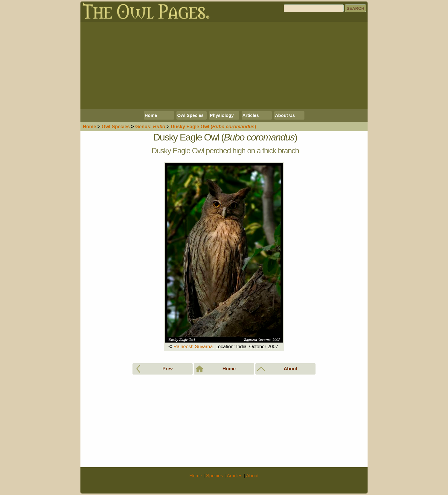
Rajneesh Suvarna (193, 347)
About (252, 476)
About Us (285, 115)
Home (151, 115)
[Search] (314, 8)
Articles (251, 115)
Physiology (222, 115)
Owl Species (191, 115)
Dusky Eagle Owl (213, 127)
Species (116, 127)
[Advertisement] (224, 65)
